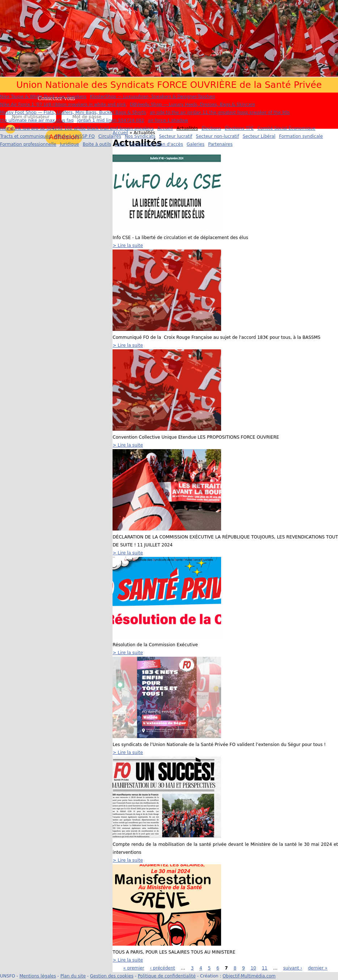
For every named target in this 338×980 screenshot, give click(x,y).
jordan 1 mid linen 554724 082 (111, 120)
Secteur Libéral (259, 136)
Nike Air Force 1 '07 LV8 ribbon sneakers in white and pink (63, 105)
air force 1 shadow (168, 120)
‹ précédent (162, 968)
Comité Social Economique (286, 128)
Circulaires (110, 136)
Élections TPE (239, 128)
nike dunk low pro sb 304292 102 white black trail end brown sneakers (77, 128)
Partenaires (220, 144)
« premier (134, 968)
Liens (120, 144)
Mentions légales (38, 976)
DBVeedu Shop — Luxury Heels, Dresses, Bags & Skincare (193, 105)
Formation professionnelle (28, 144)
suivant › (293, 968)
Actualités (187, 128)
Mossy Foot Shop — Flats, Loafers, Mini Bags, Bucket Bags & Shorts (73, 112)
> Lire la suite (128, 246)
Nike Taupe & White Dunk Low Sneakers (43, 97)
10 (253, 968)
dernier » (318, 968)
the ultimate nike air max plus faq (37, 120)
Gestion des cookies (112, 976)
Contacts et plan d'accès (156, 144)
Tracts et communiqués (25, 136)
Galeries (196, 144)
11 (265, 968)
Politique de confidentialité (167, 976)
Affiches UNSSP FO (75, 136)
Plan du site (73, 976)
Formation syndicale (301, 136)
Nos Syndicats (140, 136)
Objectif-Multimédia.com (249, 976)
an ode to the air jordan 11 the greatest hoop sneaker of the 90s (220, 112)
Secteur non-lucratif (217, 136)
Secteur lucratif (176, 136)
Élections (211, 128)
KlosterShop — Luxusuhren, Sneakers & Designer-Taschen (153, 97)
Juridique (69, 144)
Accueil (165, 128)
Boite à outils (97, 144)
